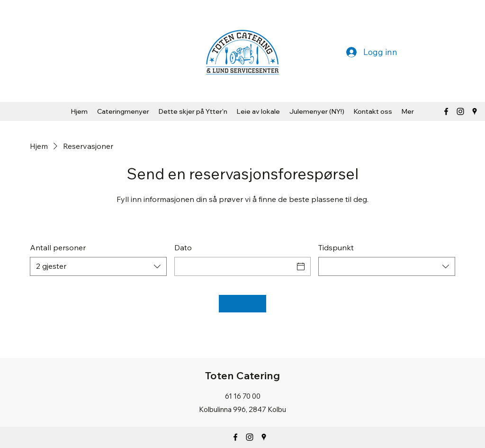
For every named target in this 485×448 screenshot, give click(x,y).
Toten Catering (242, 375)
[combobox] (98, 266)
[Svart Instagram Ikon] (460, 111)
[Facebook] (446, 111)
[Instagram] (250, 437)
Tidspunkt (336, 247)
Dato (183, 247)
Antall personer (58, 247)
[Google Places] (475, 111)
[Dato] (234, 266)
